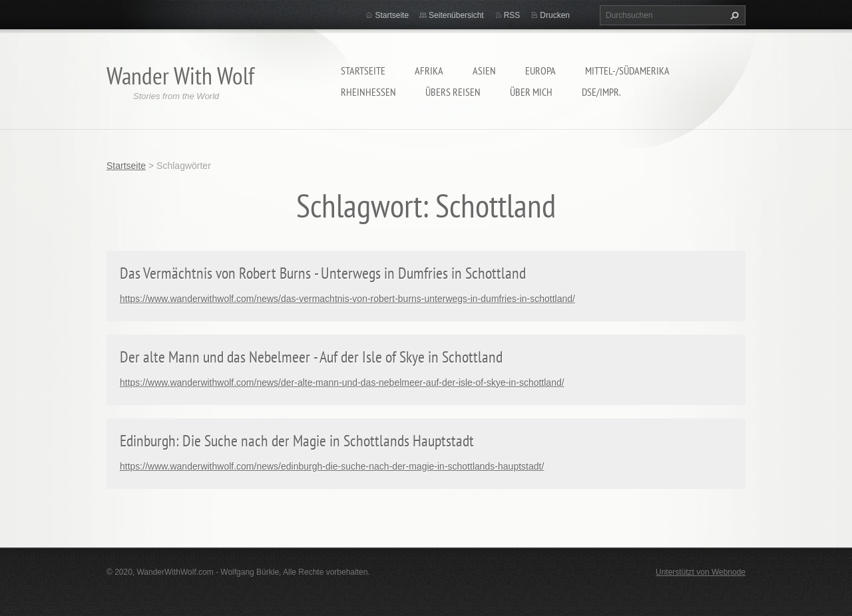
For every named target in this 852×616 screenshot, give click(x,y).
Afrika (429, 71)
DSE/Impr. (601, 92)
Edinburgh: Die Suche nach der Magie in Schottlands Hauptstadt (297, 441)
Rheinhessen (368, 92)
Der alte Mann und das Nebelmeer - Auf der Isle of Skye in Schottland (311, 357)
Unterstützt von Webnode (701, 572)
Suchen (733, 15)
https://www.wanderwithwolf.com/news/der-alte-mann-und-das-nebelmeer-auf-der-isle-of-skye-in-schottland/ (342, 383)
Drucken (555, 15)
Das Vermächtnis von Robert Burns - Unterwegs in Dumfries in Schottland (323, 273)
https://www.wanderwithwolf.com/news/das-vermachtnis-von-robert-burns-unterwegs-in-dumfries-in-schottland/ (347, 299)
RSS (512, 15)
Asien (484, 71)
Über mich (531, 92)
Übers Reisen (453, 92)
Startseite (363, 71)
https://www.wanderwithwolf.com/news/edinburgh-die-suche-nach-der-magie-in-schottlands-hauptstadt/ (332, 466)
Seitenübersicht (456, 15)
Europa (540, 71)
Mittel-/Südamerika (627, 71)
